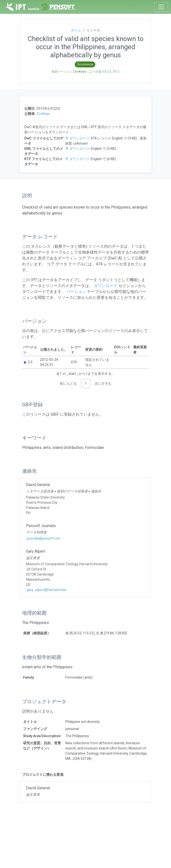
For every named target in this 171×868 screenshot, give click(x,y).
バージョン (76, 292)
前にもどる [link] (68, 383)
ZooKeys (43, 114)
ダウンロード (78, 138)
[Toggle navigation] (161, 7)
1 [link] (86, 383)
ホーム (76, 30)
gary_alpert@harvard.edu (46, 590)
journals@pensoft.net (43, 538)
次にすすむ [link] (103, 383)
